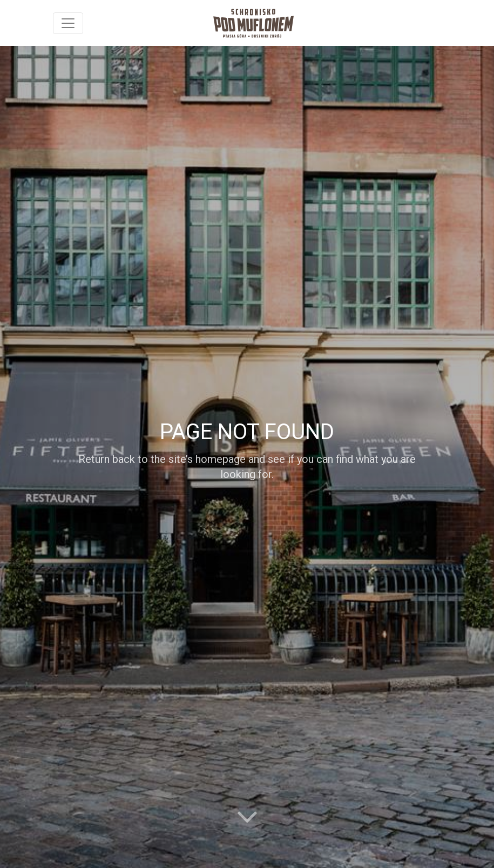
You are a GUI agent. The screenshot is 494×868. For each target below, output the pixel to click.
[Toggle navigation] (68, 23)
